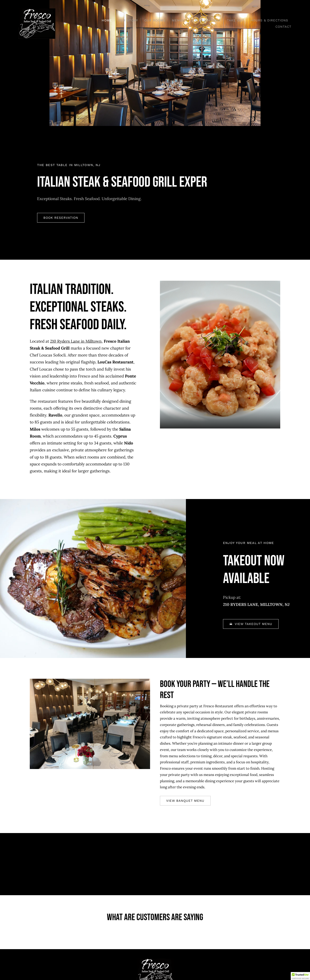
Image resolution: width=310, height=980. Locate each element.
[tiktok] (155, 952)
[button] (300, 976)
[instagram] (167, 952)
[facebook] (143, 952)
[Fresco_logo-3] (37, 10)
